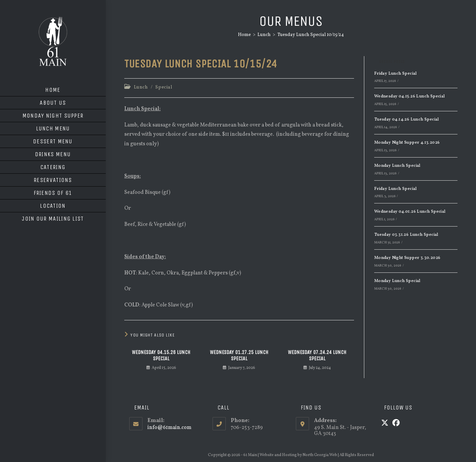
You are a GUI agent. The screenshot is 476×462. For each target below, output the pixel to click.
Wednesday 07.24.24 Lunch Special (317, 355)
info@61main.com (169, 428)
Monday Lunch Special (397, 166)
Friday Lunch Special (396, 74)
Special (164, 87)
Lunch (141, 87)
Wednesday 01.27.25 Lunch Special (239, 355)
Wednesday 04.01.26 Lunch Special (410, 212)
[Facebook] (396, 424)
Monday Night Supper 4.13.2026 (407, 143)
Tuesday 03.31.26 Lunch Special (406, 235)
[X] (385, 424)
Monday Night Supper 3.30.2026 (407, 258)
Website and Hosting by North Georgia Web (298, 455)
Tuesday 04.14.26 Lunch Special (407, 120)
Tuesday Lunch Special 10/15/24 (311, 35)
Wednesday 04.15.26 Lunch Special (161, 355)
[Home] (244, 35)
